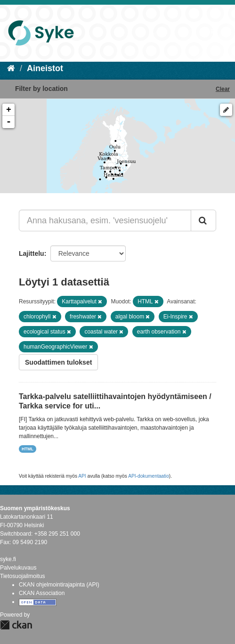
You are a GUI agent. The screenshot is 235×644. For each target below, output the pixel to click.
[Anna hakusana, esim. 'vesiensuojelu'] (105, 220)
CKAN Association (42, 593)
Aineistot (45, 68)
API (82, 476)
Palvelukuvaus (18, 568)
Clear (223, 89)
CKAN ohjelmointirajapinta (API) (59, 585)
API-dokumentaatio (149, 476)
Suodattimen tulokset (58, 362)
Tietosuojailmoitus (23, 576)
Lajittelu (32, 253)
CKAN (16, 625)
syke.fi (8, 559)
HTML (28, 449)
